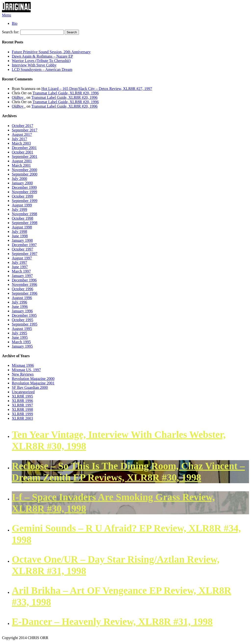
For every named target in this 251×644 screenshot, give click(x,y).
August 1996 (22, 298)
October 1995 (23, 320)
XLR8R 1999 (22, 414)
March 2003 (21, 143)
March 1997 (21, 271)
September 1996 (25, 293)
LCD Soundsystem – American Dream (42, 69)
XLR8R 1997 (22, 405)
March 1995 (21, 342)
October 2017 (23, 126)
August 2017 (22, 134)
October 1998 (23, 218)
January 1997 (22, 276)
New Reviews (23, 374)
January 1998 (22, 240)
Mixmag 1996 (23, 365)
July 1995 (19, 333)
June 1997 (20, 267)
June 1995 (20, 337)
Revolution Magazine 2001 (33, 383)
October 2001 (23, 152)
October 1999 (23, 196)
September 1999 (25, 201)
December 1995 (24, 315)
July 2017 (19, 139)
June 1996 (20, 307)
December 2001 (24, 148)
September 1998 (25, 223)
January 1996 (22, 311)
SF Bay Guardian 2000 (30, 387)
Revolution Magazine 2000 (33, 379)
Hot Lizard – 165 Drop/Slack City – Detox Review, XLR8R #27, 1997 (97, 89)
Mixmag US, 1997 (26, 370)
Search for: (11, 32)
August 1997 (22, 258)
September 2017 (25, 130)
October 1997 (23, 249)
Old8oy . (19, 97)
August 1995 (22, 329)
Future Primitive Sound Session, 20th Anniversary (51, 52)
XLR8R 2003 (22, 418)
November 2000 (25, 170)
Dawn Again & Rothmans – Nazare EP (42, 56)
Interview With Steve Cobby (34, 65)
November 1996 (25, 284)
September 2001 (25, 157)
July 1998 (19, 232)
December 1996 (24, 280)
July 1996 (19, 302)
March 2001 (21, 165)
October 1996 (23, 289)
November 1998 (25, 214)
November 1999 (25, 192)
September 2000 (25, 174)
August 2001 (22, 161)
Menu (6, 15)
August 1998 (22, 227)
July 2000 (19, 179)
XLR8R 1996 (22, 401)
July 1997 (19, 262)
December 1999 (24, 187)
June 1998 (20, 236)
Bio (15, 23)
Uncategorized (23, 392)
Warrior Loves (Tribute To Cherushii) (41, 61)
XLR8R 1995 (22, 396)
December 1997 (24, 245)
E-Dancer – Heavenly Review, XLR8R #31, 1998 (112, 622)
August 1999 (22, 205)
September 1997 (25, 254)
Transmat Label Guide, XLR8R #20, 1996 (66, 93)
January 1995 (22, 346)
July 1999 (19, 209)
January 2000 (22, 183)
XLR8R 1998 (22, 410)
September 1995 (25, 324)
